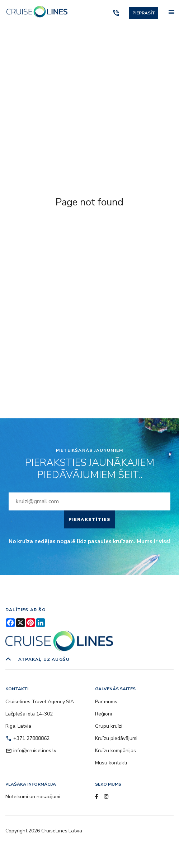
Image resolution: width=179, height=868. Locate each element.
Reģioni (103, 714)
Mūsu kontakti (111, 763)
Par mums (106, 702)
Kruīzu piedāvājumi (116, 738)
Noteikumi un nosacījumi (33, 797)
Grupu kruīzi (109, 726)
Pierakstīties (90, 519)
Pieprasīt (144, 13)
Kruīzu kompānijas (116, 751)
